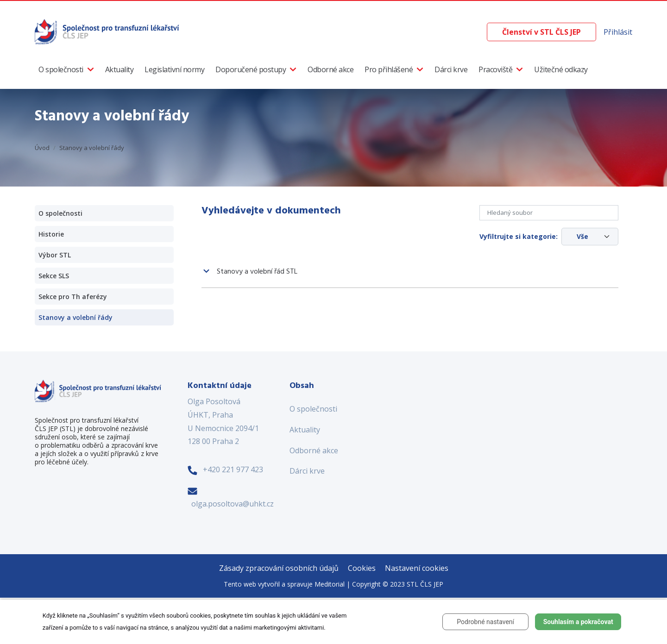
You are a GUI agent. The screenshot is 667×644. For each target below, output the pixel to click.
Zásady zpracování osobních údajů (279, 568)
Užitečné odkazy (561, 69)
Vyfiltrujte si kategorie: (519, 236)
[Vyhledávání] (479, 32)
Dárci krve (451, 69)
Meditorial (330, 584)
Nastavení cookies (417, 568)
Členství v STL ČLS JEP (541, 32)
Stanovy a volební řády (92, 148)
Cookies (362, 568)
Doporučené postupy (251, 69)
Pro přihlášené (389, 69)
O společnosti (61, 69)
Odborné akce (330, 69)
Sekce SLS (54, 276)
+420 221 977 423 (233, 469)
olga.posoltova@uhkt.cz (233, 504)
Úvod (42, 148)
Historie (51, 234)
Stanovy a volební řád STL (257, 272)
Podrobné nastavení (485, 622)
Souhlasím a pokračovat (578, 622)
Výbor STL (55, 255)
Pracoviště (495, 69)
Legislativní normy (174, 69)
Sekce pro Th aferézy (73, 297)
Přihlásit (618, 32)
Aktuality (120, 69)
